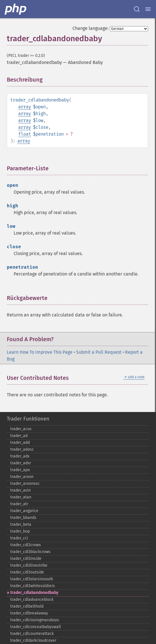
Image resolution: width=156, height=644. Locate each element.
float (25, 134)
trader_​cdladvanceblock (32, 600)
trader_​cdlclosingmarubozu (35, 620)
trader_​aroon (22, 477)
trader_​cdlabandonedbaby (34, 593)
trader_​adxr (21, 463)
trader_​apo (20, 470)
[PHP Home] (16, 9)
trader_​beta (21, 524)
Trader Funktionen (28, 419)
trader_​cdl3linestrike (29, 565)
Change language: (91, 28)
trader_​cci (19, 538)
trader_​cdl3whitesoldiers (33, 586)
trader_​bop (20, 531)
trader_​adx (20, 456)
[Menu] (148, 9)
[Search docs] (137, 9)
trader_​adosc (22, 449)
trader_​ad (19, 436)
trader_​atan (21, 497)
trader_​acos (21, 429)
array (25, 107)
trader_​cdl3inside (26, 559)
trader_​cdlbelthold (27, 606)
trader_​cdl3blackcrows (30, 552)
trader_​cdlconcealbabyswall (36, 627)
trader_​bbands (23, 518)
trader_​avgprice (24, 511)
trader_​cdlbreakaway (29, 613)
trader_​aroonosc (25, 483)
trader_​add (20, 443)
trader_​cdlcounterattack (32, 634)
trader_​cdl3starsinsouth (32, 579)
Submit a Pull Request (99, 352)
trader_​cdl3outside (27, 572)
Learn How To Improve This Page (40, 352)
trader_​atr (19, 504)
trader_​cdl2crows (26, 545)
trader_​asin (20, 490)
